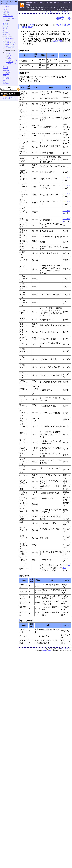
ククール (9, 59)
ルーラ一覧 (6, 19)
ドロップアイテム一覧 (9, 43)
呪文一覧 (6, 66)
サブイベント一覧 (8, 16)
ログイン (68, 12)
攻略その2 (6, 11)
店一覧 (5, 28)
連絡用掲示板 (56, 41)
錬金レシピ (6, 31)
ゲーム (14, 99)
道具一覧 (6, 26)
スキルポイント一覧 (12, 60)
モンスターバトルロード (10, 46)
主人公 (8, 54)
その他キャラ (10, 62)
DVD (6, 97)
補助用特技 (25, 576)
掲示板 (25, 27)
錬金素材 (6, 32)
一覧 (50, 12)
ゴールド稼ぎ (7, 72)
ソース (54, 12)
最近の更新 (6, 84)
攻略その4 (6, 14)
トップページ (7, 7)
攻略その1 (6, 9)
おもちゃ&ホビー (7, 99)
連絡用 (31, 27)
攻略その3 (6, 13)
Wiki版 (63, 25)
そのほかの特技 (27, 621)
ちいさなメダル (7, 37)
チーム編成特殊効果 (9, 48)
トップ (43, 12)
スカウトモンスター (9, 44)
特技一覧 (64, 18)
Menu (5, 81)
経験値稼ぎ (6, 71)
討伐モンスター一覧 (9, 41)
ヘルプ (63, 12)
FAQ (4, 75)
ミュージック (11, 97)
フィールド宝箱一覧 (9, 38)
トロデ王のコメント (12, 63)
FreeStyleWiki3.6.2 (47, 651)
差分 (47, 12)
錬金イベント (7, 34)
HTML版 (30, 25)
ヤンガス (9, 55)
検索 (58, 12)
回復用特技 (25, 51)
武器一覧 (6, 23)
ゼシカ (8, 57)
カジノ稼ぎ (6, 74)
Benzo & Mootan (66, 649)
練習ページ (6, 82)
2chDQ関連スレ (7, 78)
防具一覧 (6, 25)
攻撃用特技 (25, 73)
